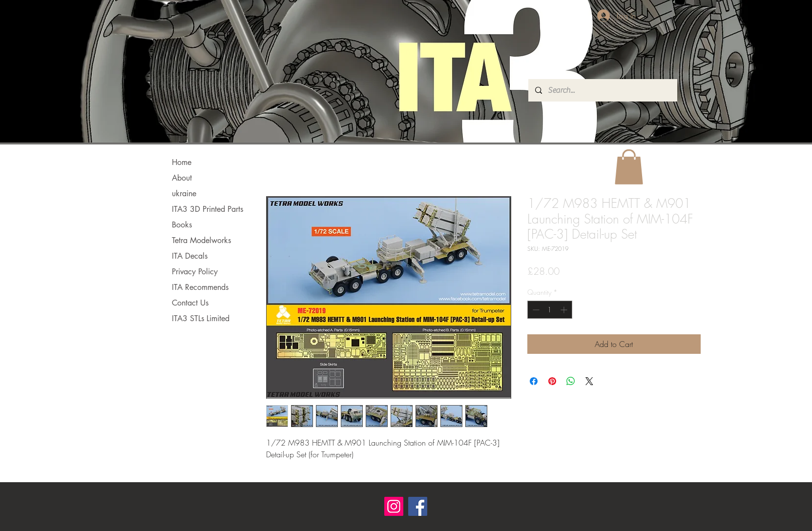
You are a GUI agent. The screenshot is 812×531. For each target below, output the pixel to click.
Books (182, 225)
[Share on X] (589, 381)
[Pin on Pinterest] (552, 381)
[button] (629, 167)
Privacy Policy (195, 272)
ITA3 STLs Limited (201, 318)
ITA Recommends (200, 287)
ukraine (184, 194)
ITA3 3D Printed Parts (208, 209)
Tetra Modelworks (201, 240)
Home (182, 162)
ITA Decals (190, 256)
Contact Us (190, 303)
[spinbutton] (550, 310)
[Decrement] (535, 310)
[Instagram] (394, 506)
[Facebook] (418, 506)
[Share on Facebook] (534, 381)
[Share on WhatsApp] (571, 381)
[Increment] (565, 310)
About (182, 178)
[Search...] (602, 90)
